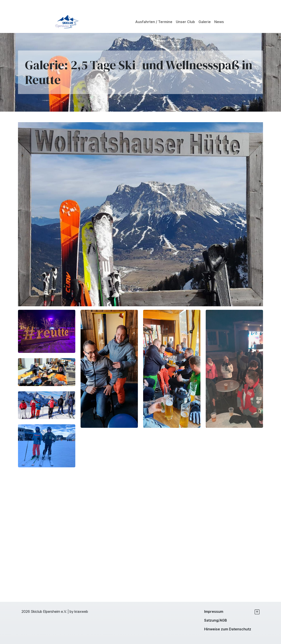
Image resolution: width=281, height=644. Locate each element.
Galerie (205, 22)
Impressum (214, 611)
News (219, 22)
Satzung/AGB (216, 620)
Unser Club (185, 22)
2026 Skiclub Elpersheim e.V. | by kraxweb (55, 611)
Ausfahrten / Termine (154, 22)
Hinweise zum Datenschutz (228, 629)
